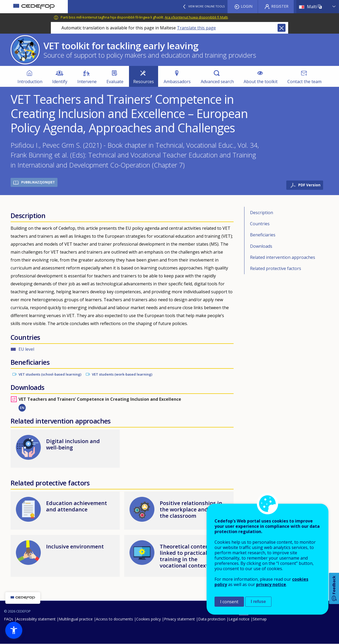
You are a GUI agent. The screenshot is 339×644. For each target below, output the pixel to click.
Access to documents (114, 619)
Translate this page (196, 28)
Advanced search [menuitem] (217, 82)
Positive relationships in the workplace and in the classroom (191, 509)
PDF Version (309, 185)
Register (280, 6)
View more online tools (206, 6)
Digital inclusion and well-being (73, 444)
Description (262, 213)
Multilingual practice (76, 619)
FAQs (9, 619)
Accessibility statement (36, 619)
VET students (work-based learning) (122, 374)
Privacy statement (179, 619)
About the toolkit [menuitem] (261, 82)
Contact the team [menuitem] (304, 82)
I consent (229, 602)
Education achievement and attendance (77, 506)
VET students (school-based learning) (50, 374)
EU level (26, 349)
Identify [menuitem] (60, 82)
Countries (260, 224)
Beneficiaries (263, 235)
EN (22, 408)
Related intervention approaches (283, 257)
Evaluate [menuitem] (115, 82)
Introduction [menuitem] (30, 82)
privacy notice (271, 584)
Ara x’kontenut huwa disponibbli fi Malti (196, 17)
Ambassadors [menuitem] (177, 82)
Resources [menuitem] (144, 82)
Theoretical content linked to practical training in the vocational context (185, 556)
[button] (14, 630)
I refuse (258, 602)
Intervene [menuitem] (87, 82)
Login (247, 6)
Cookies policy (148, 619)
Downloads (261, 246)
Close (282, 28)
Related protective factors (276, 268)
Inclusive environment (75, 546)
